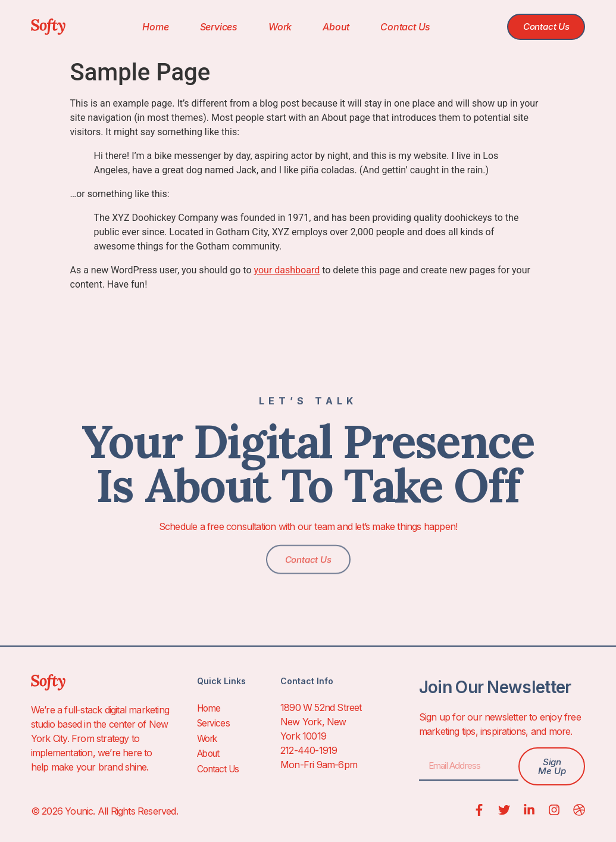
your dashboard (287, 270)
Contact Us (401, 27)
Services (213, 27)
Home (151, 27)
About (331, 27)
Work (275, 27)
